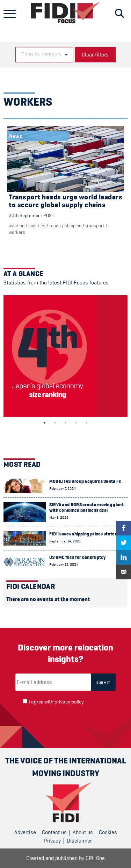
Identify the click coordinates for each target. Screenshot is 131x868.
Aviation (17, 226)
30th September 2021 (31, 215)
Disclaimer (79, 841)
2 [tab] (55, 423)
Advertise (25, 832)
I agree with (56, 702)
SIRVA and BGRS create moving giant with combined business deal (86, 507)
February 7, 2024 (63, 489)
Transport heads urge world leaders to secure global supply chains (65, 201)
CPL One (95, 858)
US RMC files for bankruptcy (78, 557)
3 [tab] (66, 423)
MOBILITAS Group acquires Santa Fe (85, 481)
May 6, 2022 (59, 517)
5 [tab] (87, 423)
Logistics (37, 226)
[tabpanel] (65, 356)
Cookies (108, 832)
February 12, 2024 (64, 565)
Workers (17, 232)
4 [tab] (76, 423)
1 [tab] (45, 423)
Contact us (54, 832)
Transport (95, 226)
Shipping (73, 226)
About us (83, 832)
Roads (55, 226)
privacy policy (69, 702)
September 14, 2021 (65, 541)
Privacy (52, 841)
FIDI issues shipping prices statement (88, 534)
